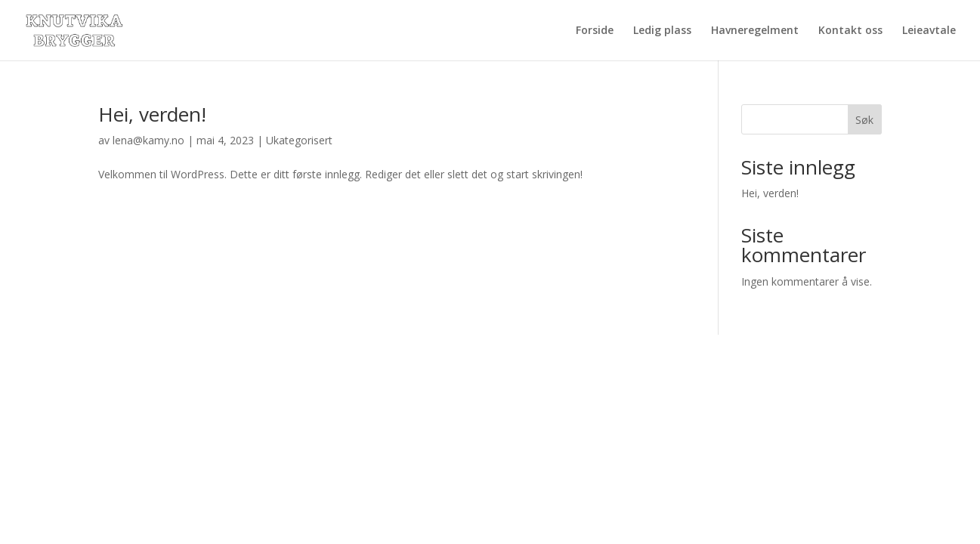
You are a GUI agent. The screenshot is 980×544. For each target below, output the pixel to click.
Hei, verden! (152, 114)
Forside (595, 31)
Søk (864, 120)
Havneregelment (755, 31)
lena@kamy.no (148, 140)
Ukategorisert (299, 140)
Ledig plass (662, 31)
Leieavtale (929, 31)
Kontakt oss (850, 31)
